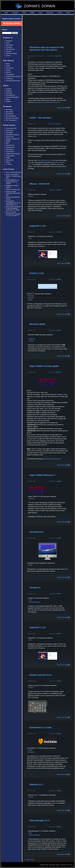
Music (24, 13)
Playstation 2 (10, 152)
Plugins (8, 101)
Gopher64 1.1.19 (37, 627)
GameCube (10, 137)
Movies (8, 72)
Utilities (32, 13)
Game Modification (12, 97)
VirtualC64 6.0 (36, 532)
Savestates (50, 13)
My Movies (10, 114)
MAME (8, 141)
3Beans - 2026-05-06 (39, 184)
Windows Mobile (11, 53)
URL (30, 238)
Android (9, 51)
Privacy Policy (69, 865)
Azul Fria (58, 56)
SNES (8, 158)
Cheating (9, 93)
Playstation (10, 149)
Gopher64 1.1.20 (37, 226)
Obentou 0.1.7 (36, 784)
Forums (68, 13)
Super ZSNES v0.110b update (44, 366)
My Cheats (10, 112)
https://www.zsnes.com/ (53, 459)
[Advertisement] (55, 31)
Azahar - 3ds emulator (40, 118)
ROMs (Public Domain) (14, 76)
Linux (8, 43)
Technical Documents (13, 81)
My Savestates (11, 116)
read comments (62, 108)
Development (10, 95)
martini (59, 190)
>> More (9, 164)
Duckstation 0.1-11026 (40, 727)
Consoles (9, 47)
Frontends (9, 79)
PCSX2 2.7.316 (37, 273)
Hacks (41, 13)
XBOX (8, 162)
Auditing (9, 91)
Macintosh (9, 45)
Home (6, 13)
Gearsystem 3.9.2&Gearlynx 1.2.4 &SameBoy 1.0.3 (13, 203)
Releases (31, 296)
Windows (9, 41)
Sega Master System (13, 154)
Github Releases (34, 602)
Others (8, 56)
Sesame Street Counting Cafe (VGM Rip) (13, 193)
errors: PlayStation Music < (13, 176)
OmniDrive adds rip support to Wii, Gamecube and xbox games (47, 49)
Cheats (60, 13)
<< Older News (29, 860)
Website (31, 298)
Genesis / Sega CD (12, 139)
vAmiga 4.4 (35, 587)
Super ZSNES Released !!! (42, 475)
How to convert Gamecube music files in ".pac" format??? (13, 214)
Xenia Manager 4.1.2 (39, 820)
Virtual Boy (10, 160)
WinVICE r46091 (37, 324)
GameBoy (9, 133)
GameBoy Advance (12, 135)
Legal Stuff (63, 865)
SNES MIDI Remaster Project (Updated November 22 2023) (13, 208)
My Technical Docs (12, 118)
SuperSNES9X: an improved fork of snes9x (12, 182)
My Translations (11, 120)
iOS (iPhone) (10, 49)
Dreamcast (10, 130)
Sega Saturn (10, 156)
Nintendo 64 (10, 145)
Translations (10, 74)
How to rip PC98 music (14, 172)
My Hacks (9, 110)
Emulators (15, 13)
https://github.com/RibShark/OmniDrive (47, 102)
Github (31, 196)
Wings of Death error (13, 189)
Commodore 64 (11, 128)
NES (8, 143)
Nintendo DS (10, 147)
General (9, 89)
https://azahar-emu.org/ (45, 160)
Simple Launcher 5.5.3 (40, 675)
